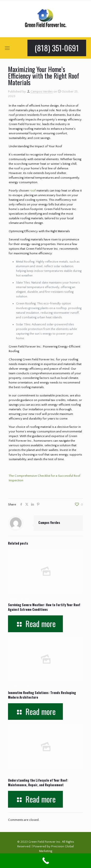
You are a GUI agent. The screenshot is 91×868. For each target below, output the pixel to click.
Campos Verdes (42, 91)
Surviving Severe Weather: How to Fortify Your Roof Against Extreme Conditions (44, 607)
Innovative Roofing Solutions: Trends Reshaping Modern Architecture (42, 695)
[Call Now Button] (45, 861)
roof (33, 191)
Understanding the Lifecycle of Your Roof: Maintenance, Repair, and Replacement (38, 782)
